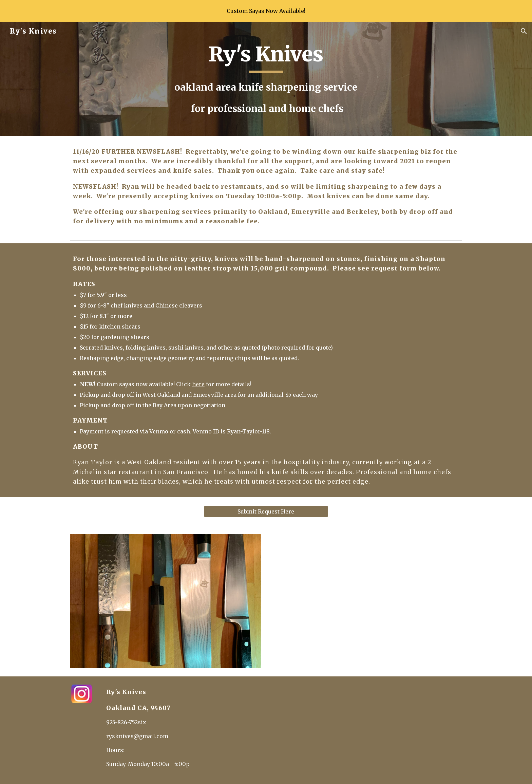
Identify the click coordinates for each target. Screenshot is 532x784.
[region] (266, 11)
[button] (524, 31)
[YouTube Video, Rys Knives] (366, 601)
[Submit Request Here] (266, 511)
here (198, 384)
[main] (266, 79)
